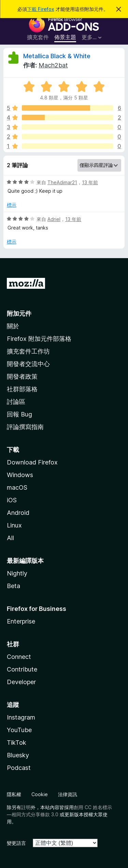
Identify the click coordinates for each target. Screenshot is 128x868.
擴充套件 (38, 37)
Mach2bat (53, 65)
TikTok (17, 743)
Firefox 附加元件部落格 (39, 339)
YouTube (19, 730)
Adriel (54, 219)
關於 (13, 326)
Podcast (19, 768)
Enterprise (21, 621)
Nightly (17, 573)
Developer (21, 682)
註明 (26, 807)
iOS (12, 500)
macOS (17, 487)
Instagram (21, 717)
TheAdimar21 (62, 182)
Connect (19, 657)
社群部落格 (22, 389)
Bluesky (18, 755)
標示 (12, 205)
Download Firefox (32, 462)
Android (18, 513)
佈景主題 (65, 37)
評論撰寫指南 (25, 427)
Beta (13, 586)
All (10, 538)
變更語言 (16, 843)
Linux (14, 525)
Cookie (40, 794)
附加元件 (19, 313)
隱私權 (14, 794)
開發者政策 (22, 376)
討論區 (16, 402)
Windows (20, 475)
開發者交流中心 (28, 364)
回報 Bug (19, 414)
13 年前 (90, 182)
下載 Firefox (41, 9)
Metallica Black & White (57, 56)
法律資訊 (68, 794)
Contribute (22, 669)
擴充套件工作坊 (28, 351)
